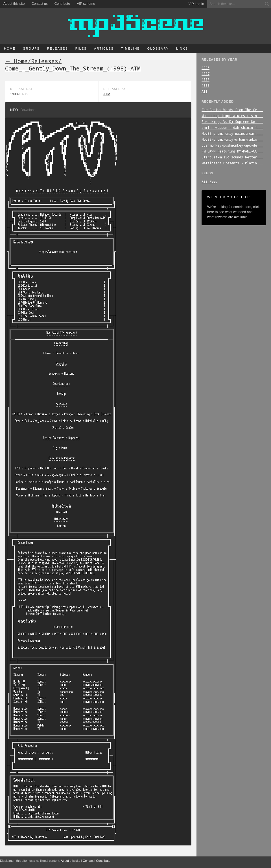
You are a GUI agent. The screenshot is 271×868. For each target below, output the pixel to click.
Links (182, 48)
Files (81, 48)
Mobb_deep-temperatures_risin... (232, 116)
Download (28, 110)
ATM (107, 94)
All (205, 91)
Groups (31, 48)
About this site (14, 4)
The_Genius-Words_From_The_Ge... (232, 110)
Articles (104, 48)
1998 (206, 79)
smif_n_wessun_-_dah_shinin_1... (232, 127)
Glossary (158, 48)
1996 (206, 68)
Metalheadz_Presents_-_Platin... (232, 163)
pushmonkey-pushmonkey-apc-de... (232, 145)
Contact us (39, 4)
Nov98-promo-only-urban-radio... (232, 139)
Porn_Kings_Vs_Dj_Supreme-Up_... (232, 122)
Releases (58, 48)
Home (10, 48)
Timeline (131, 48)
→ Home (16, 61)
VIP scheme (86, 4)
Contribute (62, 4)
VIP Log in (196, 4)
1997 (206, 74)
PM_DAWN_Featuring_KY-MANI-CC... (232, 151)
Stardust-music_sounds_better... (232, 157)
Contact (88, 861)
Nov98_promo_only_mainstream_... (232, 133)
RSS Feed (209, 181)
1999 (206, 85)
